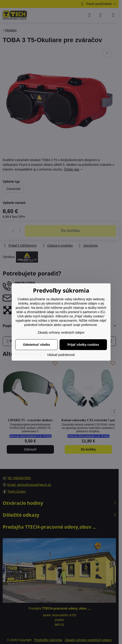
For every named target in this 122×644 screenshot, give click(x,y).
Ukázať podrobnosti (61, 355)
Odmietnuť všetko (36, 345)
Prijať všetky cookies (83, 345)
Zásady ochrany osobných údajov (61, 332)
